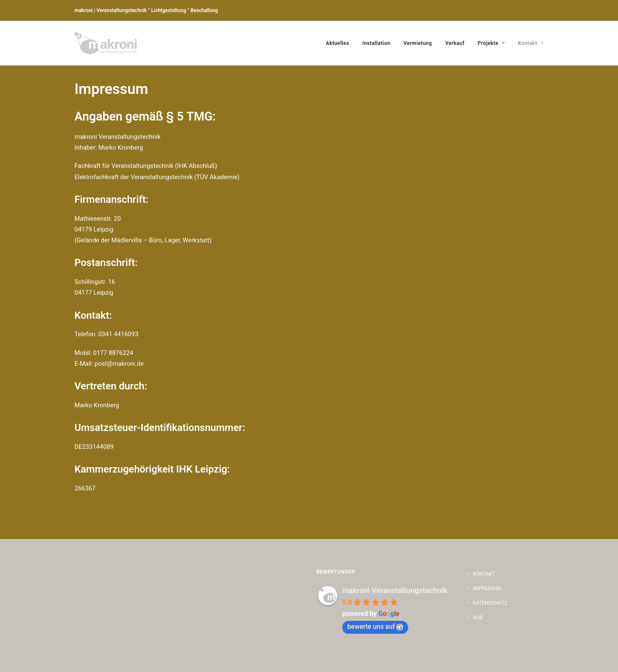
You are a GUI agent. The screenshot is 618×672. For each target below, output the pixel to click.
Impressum (487, 588)
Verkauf (455, 43)
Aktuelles (338, 43)
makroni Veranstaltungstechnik (395, 590)
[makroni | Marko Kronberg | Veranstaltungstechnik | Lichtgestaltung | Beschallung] (106, 43)
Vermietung (418, 43)
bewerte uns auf (375, 626)
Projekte (491, 43)
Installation (376, 43)
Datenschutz (490, 603)
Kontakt (531, 43)
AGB (478, 618)
